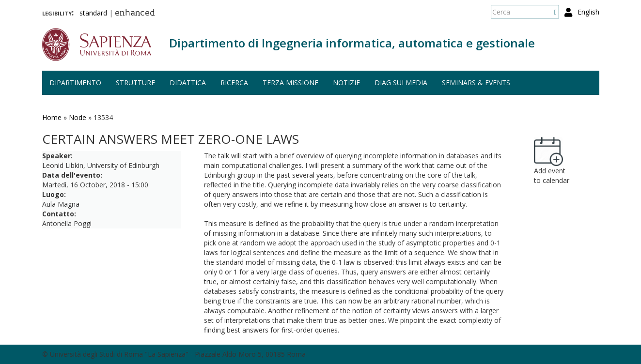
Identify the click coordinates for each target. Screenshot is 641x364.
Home (52, 117)
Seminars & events (476, 83)
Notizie (346, 83)
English (588, 12)
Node (78, 117)
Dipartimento (75, 83)
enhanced (135, 14)
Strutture (135, 83)
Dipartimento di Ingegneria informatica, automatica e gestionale (352, 43)
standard (93, 13)
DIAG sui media (401, 83)
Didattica (188, 83)
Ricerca (234, 83)
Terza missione (290, 83)
